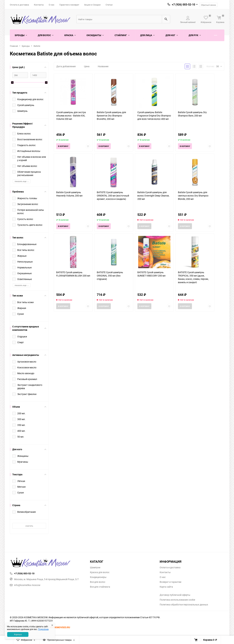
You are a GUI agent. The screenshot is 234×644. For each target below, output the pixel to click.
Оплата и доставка (19, 5)
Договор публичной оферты (175, 595)
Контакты (39, 5)
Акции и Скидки (92, 5)
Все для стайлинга (100, 587)
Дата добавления (66, 66)
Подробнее (43, 629)
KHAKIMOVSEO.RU (60, 627)
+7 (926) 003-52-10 (183, 4)
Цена (87, 66)
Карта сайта (166, 587)
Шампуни (95, 567)
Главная (14, 46)
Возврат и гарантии (170, 582)
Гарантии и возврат (69, 5)
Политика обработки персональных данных (184, 605)
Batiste (37, 46)
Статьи (109, 5)
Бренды (26, 46)
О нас (52, 5)
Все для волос (98, 582)
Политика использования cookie (177, 600)
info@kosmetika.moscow (25, 585)
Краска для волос (100, 572)
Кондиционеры (98, 577)
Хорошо (18, 634)
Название (103, 66)
